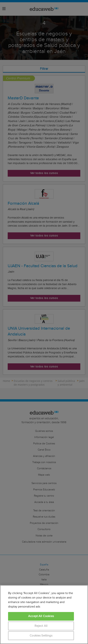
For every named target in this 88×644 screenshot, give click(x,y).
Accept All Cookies (41, 616)
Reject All (41, 626)
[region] (44, 615)
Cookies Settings (41, 636)
